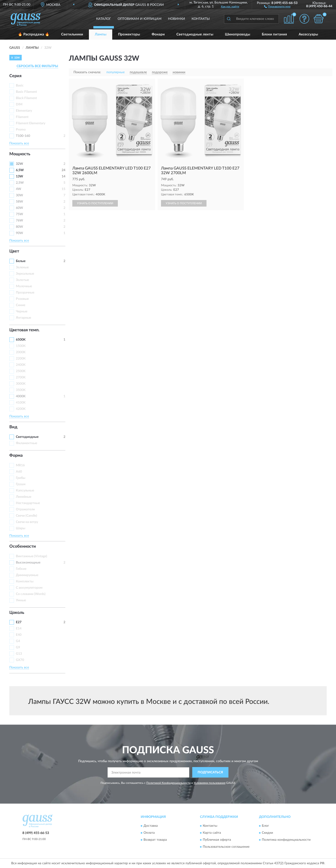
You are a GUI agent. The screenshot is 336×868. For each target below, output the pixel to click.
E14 (19, 629)
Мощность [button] (20, 154)
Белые (21, 261)
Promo (21, 130)
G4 (18, 641)
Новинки (177, 19)
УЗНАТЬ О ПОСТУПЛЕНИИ (95, 203)
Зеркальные (25, 274)
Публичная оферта (217, 840)
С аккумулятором (29, 588)
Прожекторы (129, 34)
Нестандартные (28, 503)
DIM (19, 104)
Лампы (101, 34)
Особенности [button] (23, 546)
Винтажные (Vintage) (31, 556)
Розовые (22, 299)
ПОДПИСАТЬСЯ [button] (210, 772)
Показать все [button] (19, 143)
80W (19, 227)
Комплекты (25, 581)
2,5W (20, 183)
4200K (21, 409)
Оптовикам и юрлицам (140, 19)
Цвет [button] (14, 251)
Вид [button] (13, 427)
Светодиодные (27, 437)
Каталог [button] (104, 19)
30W (19, 195)
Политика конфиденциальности (286, 840)
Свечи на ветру (27, 522)
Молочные (24, 286)
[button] (277, 6)
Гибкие (21, 569)
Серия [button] (15, 76)
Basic (20, 86)
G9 (18, 647)
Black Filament (26, 98)
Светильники (72, 34)
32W (19, 164)
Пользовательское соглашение (226, 847)
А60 (19, 472)
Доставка (151, 826)
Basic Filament (26, 92)
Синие (21, 305)
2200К (21, 359)
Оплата (149, 833)
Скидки (267, 833)
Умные (21, 600)
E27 (19, 622)
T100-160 (23, 136)
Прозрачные (25, 293)
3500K (21, 390)
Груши (21, 484)
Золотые (22, 280)
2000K (21, 352)
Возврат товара (155, 840)
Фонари (158, 34)
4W (19, 189)
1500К (21, 346)
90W (19, 233)
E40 (19, 635)
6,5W (20, 170)
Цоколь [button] (17, 613)
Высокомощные (28, 563)
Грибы (21, 478)
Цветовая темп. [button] (24, 330)
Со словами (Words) (31, 594)
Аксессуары (308, 34)
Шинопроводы (238, 34)
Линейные (24, 497)
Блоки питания (274, 34)
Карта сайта (212, 833)
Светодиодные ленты (195, 34)
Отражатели (25, 509)
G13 (19, 654)
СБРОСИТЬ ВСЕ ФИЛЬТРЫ (37, 66)
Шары (21, 528)
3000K (21, 384)
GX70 (20, 660)
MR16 (20, 465)
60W (19, 208)
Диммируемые (27, 575)
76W (19, 221)
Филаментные (26, 443)
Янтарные (23, 318)
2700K (21, 377)
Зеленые (22, 267)
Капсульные (25, 491)
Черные (22, 311)
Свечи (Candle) (26, 516)
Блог (265, 826)
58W (19, 202)
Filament (22, 117)
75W (19, 214)
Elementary (24, 111)
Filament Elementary (31, 123)
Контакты (201, 19)
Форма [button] (16, 456)
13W (19, 176)
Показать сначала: (87, 72)
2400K (21, 365)
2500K (21, 371)
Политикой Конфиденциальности (168, 783)
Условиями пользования (210, 783)
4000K (21, 396)
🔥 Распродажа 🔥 (34, 34)
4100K (21, 403)
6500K (21, 340)
